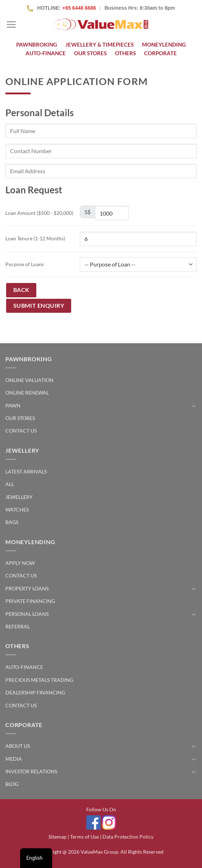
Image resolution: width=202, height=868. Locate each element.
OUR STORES (90, 53)
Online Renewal (27, 393)
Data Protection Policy (128, 837)
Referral (18, 626)
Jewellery (19, 497)
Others (125, 53)
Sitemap (58, 837)
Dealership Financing (35, 692)
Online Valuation (29, 380)
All (10, 484)
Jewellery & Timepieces (100, 44)
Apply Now (20, 563)
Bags (12, 522)
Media (14, 759)
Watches (17, 510)
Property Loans (27, 588)
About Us (18, 746)
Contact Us (21, 431)
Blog (12, 784)
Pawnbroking (37, 44)
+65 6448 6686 (79, 8)
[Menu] (11, 24)
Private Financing (30, 601)
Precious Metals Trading (39, 680)
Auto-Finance (46, 53)
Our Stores (20, 418)
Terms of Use (84, 837)
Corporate (160, 53)
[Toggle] (194, 406)
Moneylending (164, 44)
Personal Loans (27, 614)
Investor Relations (31, 771)
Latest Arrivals (26, 471)
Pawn (13, 405)
